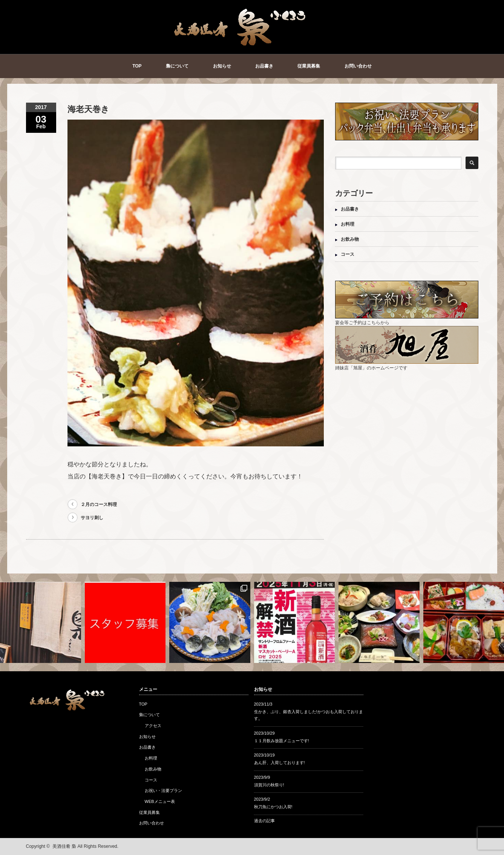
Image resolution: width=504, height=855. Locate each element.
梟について (177, 66)
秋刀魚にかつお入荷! (273, 807)
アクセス (153, 726)
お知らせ (222, 66)
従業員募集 (309, 66)
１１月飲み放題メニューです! (282, 741)
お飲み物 (350, 239)
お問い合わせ (358, 66)
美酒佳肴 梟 (64, 846)
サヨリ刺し (92, 518)
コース (348, 254)
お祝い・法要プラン (163, 790)
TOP (137, 66)
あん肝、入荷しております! (280, 763)
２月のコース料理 (99, 504)
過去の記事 (264, 821)
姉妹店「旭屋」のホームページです (407, 365)
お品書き (264, 66)
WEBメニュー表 (160, 801)
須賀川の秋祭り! (269, 785)
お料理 (348, 224)
